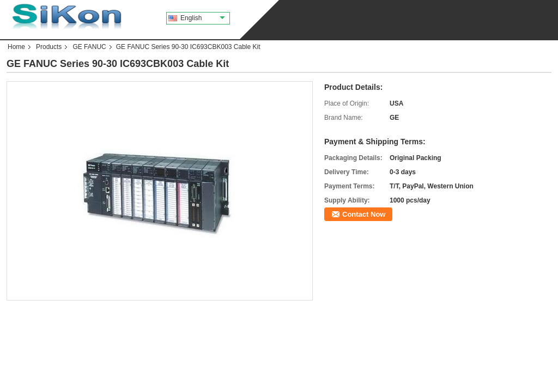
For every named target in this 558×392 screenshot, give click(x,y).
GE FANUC (89, 47)
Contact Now (364, 214)
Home (16, 47)
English (203, 18)
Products (49, 47)
